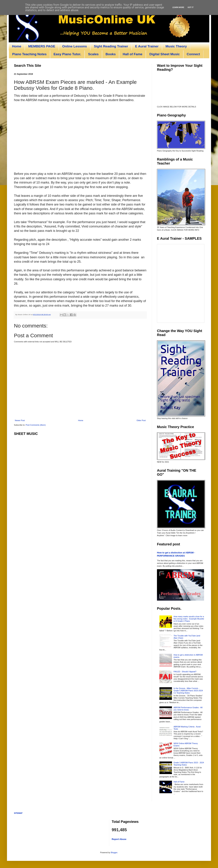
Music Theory (176, 46)
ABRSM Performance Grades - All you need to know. (188, 709)
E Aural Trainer (147, 46)
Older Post (141, 420)
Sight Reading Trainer (111, 46)
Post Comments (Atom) (36, 425)
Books (111, 54)
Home (17, 46)
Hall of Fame (132, 54)
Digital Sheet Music (164, 54)
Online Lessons (75, 46)
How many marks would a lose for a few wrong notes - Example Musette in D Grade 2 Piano (189, 619)
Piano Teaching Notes (29, 54)
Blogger (114, 852)
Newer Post (20, 420)
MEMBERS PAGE (42, 46)
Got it (191, 7)
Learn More (178, 7)
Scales (93, 54)
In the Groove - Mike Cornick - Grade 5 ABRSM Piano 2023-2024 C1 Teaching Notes (188, 691)
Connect (193, 54)
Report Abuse (119, 839)
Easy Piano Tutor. (67, 54)
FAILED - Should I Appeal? (185, 672)
